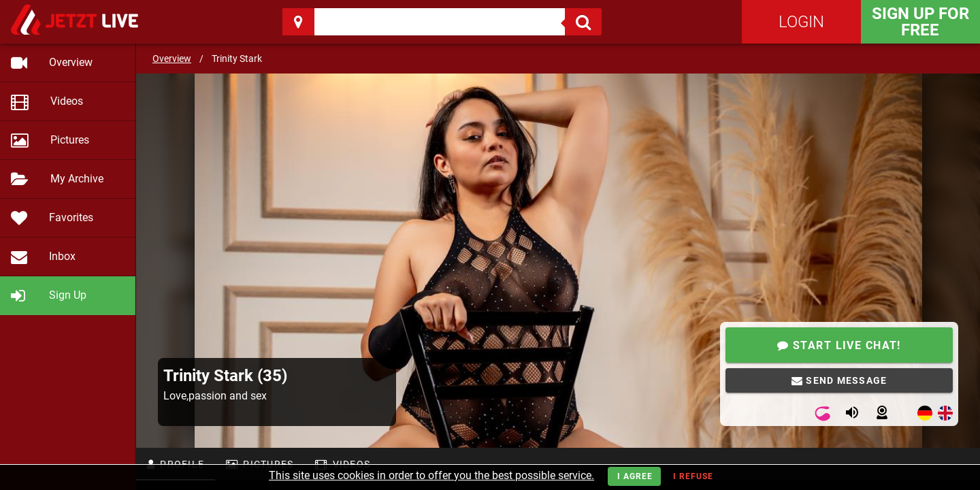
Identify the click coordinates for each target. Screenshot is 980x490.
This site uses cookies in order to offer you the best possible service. (431, 475)
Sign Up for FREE (920, 22)
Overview (172, 59)
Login (801, 22)
